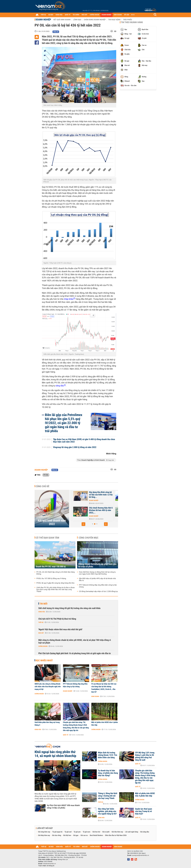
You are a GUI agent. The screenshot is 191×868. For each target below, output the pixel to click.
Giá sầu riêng (57, 835)
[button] (83, 524)
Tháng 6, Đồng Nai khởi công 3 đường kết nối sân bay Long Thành (108, 796)
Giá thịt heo (67, 835)
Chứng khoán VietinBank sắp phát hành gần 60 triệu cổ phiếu (97, 565)
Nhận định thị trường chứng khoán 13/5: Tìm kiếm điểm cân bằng (107, 755)
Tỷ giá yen (77, 832)
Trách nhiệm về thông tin (46, 866)
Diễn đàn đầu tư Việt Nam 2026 (116, 835)
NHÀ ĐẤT (84, 15)
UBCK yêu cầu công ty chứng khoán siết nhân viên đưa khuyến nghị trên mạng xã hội (48, 687)
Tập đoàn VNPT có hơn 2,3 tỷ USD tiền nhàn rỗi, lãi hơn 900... (99, 510)
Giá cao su (84, 835)
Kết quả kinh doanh (62, 20)
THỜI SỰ (43, 15)
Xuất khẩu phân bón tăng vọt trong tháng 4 (47, 724)
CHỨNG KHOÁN (95, 15)
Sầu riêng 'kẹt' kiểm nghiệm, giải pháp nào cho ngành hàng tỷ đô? (107, 811)
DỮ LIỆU (127, 15)
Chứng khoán (43, 646)
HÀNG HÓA (59, 15)
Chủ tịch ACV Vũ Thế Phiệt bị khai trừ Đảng (57, 619)
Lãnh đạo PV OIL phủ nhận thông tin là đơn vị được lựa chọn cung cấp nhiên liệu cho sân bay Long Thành (56, 590)
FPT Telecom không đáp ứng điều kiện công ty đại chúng (98, 586)
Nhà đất (41, 633)
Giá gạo (76, 835)
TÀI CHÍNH (76, 15)
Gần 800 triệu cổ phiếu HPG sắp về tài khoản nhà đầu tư (97, 580)
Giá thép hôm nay (44, 835)
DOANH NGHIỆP (106, 15)
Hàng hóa (42, 612)
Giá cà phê (106, 832)
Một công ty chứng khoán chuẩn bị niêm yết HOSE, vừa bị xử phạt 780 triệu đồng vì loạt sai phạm (75, 641)
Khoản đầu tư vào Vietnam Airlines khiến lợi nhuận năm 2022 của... (99, 495)
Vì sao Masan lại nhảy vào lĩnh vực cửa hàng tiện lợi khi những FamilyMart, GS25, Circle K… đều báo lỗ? (104, 688)
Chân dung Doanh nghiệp (95, 20)
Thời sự (41, 622)
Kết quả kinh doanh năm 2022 (52, 522)
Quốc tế (66, 735)
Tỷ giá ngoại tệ (57, 832)
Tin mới (43, 604)
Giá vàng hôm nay (44, 832)
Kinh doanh (95, 696)
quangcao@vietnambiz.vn (140, 855)
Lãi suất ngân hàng (132, 832)
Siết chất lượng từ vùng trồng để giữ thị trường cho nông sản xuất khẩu (69, 608)
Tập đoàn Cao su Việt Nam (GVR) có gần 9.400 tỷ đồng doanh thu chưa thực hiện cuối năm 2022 (84, 441)
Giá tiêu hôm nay (117, 832)
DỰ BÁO (51, 15)
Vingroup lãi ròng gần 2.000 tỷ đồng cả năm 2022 (75, 447)
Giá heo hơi (96, 832)
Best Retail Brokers (96, 835)
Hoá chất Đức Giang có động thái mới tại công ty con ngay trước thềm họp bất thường (97, 573)
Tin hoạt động (114, 20)
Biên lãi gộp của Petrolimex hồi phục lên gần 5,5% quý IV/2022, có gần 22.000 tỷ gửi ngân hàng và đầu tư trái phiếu (64, 423)
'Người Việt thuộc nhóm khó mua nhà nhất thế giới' (60, 629)
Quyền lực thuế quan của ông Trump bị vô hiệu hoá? (144, 811)
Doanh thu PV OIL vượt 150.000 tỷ (51, 567)
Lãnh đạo (77, 20)
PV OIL (46, 475)
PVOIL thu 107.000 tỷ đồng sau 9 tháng (51, 579)
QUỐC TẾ (68, 15)
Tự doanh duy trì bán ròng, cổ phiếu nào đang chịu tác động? (108, 773)
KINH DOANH (118, 15)
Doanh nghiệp (43, 20)
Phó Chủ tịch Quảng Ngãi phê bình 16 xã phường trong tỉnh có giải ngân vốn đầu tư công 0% (75, 655)
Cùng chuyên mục (89, 538)
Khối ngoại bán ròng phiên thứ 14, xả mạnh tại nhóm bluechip (55, 754)
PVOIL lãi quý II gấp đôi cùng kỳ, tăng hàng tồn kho (55, 583)
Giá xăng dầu (145, 832)
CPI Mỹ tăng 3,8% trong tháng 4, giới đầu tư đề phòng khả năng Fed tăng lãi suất (145, 756)
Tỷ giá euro (86, 832)
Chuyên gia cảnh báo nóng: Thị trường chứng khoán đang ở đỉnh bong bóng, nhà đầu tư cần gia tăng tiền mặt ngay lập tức (76, 726)
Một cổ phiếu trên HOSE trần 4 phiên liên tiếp (105, 724)
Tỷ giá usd (68, 832)
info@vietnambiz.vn (49, 864)
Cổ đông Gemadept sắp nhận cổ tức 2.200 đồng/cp (98, 591)
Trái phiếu (127, 20)
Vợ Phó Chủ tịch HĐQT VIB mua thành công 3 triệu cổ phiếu (63, 807)
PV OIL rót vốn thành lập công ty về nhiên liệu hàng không (56, 573)
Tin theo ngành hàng (132, 22)
